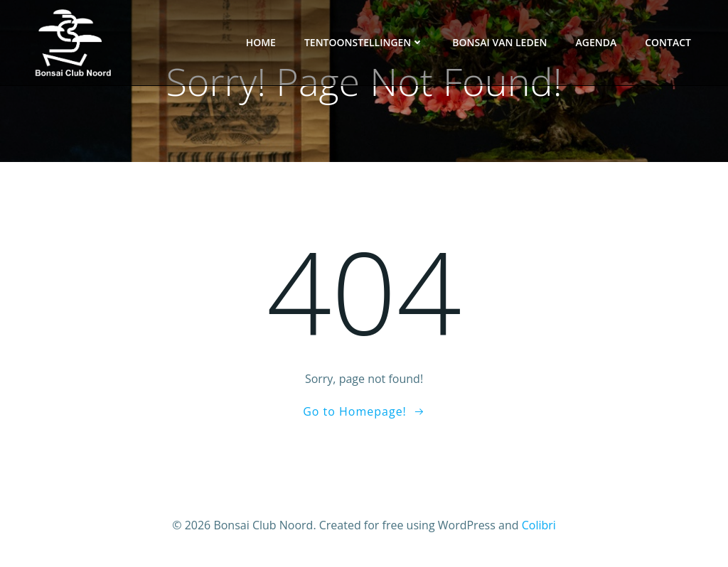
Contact (668, 42)
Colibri (539, 525)
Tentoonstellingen (364, 42)
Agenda (596, 42)
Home (261, 42)
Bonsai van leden (499, 42)
